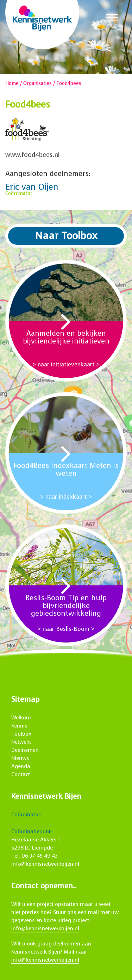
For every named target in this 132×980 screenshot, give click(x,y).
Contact (21, 774)
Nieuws (20, 758)
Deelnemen (25, 750)
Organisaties (37, 83)
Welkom (21, 718)
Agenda (21, 766)
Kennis (19, 726)
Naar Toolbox (66, 236)
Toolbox (21, 734)
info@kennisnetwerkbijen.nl (45, 864)
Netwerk (21, 742)
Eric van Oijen (32, 187)
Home (12, 83)
